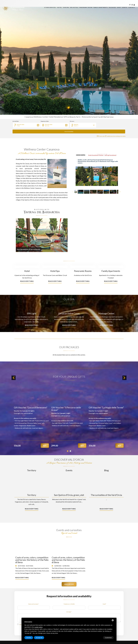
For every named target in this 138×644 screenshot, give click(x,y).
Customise (30, 638)
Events (69, 465)
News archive (69, 579)
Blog (106, 465)
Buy (45, 440)
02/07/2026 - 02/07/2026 (25, 560)
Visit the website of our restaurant (29, 244)
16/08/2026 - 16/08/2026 (62, 560)
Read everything (27, 276)
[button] (27, 125)
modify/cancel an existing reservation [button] (115, 131)
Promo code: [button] (100, 131)
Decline (98, 638)
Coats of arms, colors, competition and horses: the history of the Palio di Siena (32, 554)
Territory (32, 465)
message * (69, 606)
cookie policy (39, 627)
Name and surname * (34, 598)
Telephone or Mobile (69, 598)
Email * (104, 598)
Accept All (109, 638)
